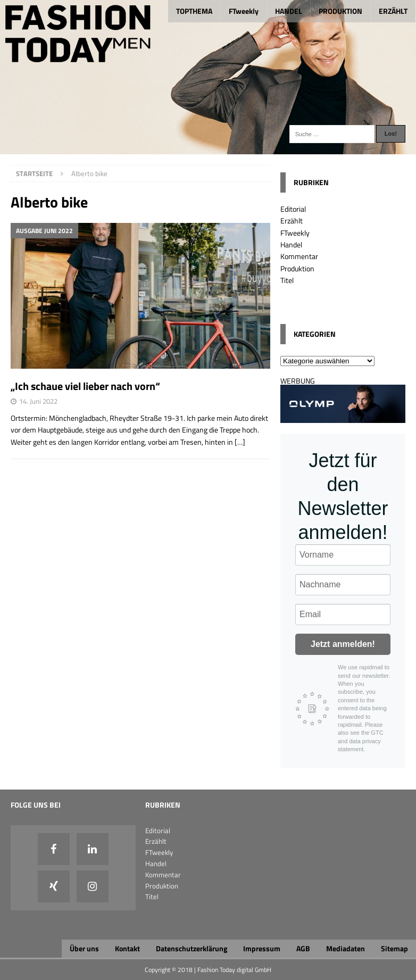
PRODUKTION (340, 11)
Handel (291, 244)
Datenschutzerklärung (192, 948)
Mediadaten (346, 948)
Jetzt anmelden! (343, 644)
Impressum (262, 948)
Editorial (293, 209)
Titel (287, 280)
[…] (240, 442)
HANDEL (289, 11)
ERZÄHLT (393, 11)
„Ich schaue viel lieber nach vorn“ (85, 386)
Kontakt (127, 948)
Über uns (84, 948)
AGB (303, 948)
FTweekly (244, 11)
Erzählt (292, 221)
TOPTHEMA (194, 11)
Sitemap (394, 948)
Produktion (297, 268)
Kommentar (299, 256)
